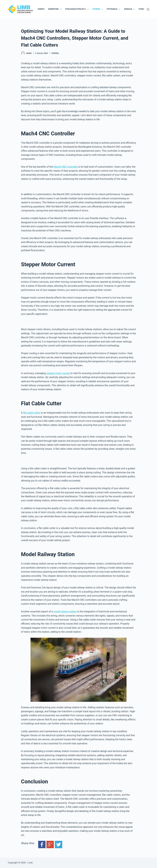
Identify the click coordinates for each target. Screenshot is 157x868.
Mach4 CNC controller (66, 167)
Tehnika (55, 53)
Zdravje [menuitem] (130, 9)
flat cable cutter (32, 413)
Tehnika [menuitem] (98, 9)
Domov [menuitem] (41, 9)
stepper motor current (58, 373)
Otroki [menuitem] (142, 9)
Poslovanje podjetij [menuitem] (78, 9)
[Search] (148, 9)
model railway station (65, 612)
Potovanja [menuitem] (114, 9)
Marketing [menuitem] (55, 9)
